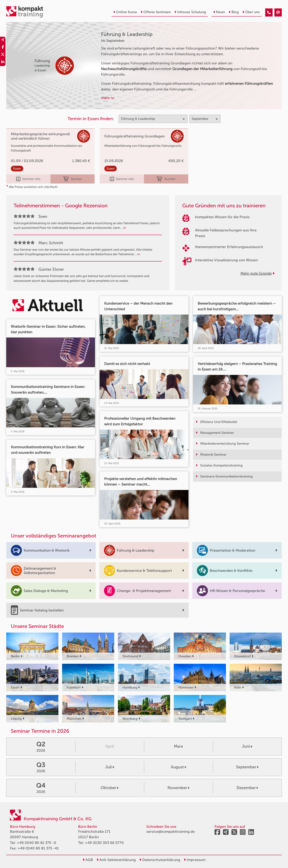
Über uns (251, 12)
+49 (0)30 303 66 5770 (104, 843)
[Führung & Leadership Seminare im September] (269, 12)
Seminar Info (28, 179)
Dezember (247, 788)
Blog (234, 12)
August (178, 767)
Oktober (110, 788)
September (247, 767)
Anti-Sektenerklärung (116, 860)
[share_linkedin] (3, 62)
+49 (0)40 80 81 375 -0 (36, 843)
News (219, 12)
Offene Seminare (156, 12)
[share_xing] (3, 40)
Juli (110, 767)
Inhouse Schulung (190, 12)
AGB (88, 860)
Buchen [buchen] (73, 179)
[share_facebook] (3, 48)
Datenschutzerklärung (160, 860)
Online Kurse (125, 12)
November (178, 788)
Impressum (195, 860)
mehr (108, 98)
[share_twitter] (3, 55)
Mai (178, 746)
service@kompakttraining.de (171, 831)
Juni (247, 746)
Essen (17, 169)
